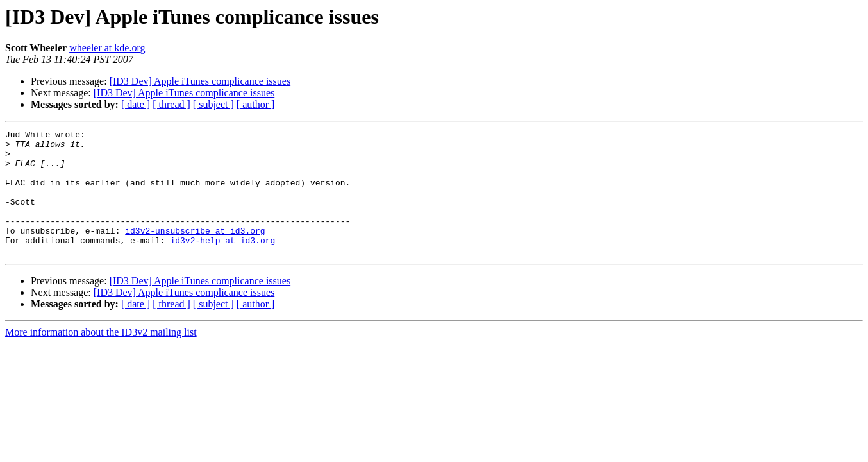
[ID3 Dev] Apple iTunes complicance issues (200, 81)
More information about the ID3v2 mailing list (101, 357)
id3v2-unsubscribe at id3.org (195, 252)
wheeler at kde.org (107, 48)
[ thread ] (171, 104)
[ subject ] (213, 104)
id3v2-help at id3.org (222, 263)
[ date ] (136, 104)
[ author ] (256, 104)
